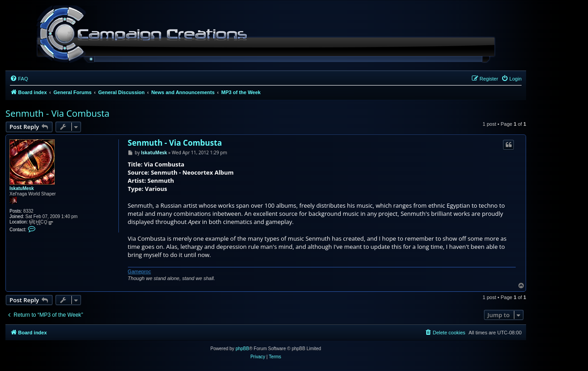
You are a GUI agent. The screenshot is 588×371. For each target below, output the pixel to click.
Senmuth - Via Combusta (57, 113)
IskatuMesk (22, 188)
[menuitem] (19, 79)
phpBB (242, 349)
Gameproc (139, 271)
